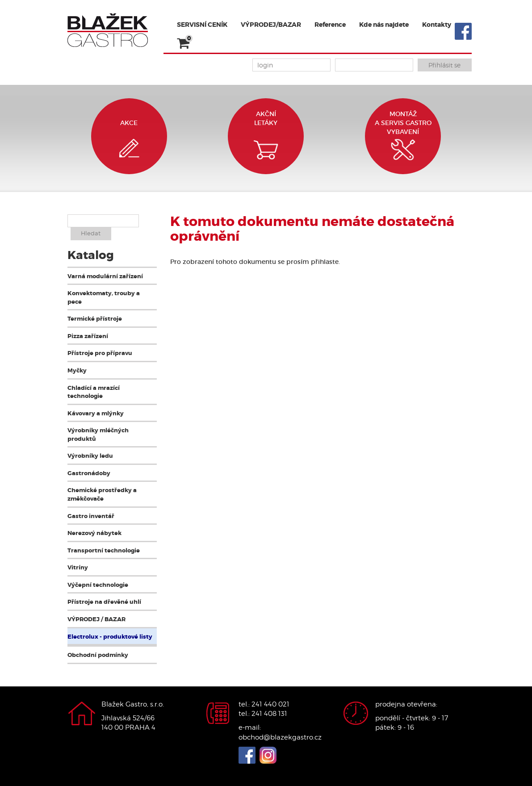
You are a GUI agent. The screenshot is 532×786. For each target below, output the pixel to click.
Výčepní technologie (98, 585)
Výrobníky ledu (90, 456)
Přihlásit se (444, 65)
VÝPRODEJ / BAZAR (96, 619)
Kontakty (437, 25)
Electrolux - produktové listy (110, 637)
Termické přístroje (95, 319)
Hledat (91, 233)
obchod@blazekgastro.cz (280, 737)
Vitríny (78, 567)
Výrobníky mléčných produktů (98, 435)
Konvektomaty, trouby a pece (104, 297)
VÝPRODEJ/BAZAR (271, 25)
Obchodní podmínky (98, 655)
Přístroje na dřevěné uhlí (104, 602)
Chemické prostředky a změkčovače (102, 494)
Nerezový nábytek (94, 533)
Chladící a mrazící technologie (94, 392)
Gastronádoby (89, 473)
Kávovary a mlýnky (96, 413)
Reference (330, 25)
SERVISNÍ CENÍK (202, 25)
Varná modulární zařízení (105, 276)
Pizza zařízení (88, 336)
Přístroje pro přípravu (100, 353)
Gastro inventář (91, 516)
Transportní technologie (104, 550)
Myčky (77, 370)
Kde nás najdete (384, 25)
